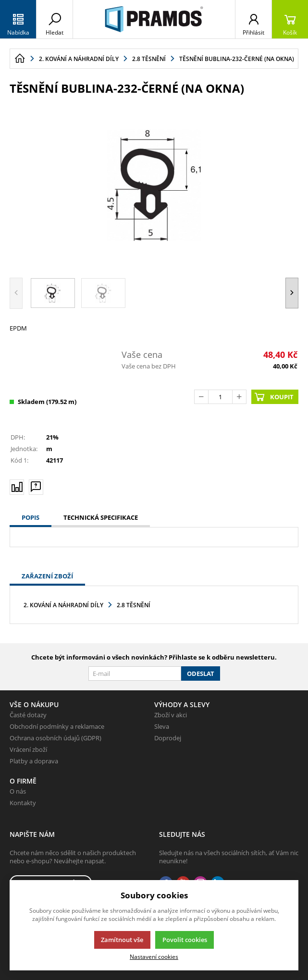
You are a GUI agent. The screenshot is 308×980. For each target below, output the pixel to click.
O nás (18, 791)
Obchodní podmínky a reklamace (57, 726)
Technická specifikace (101, 517)
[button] (292, 293)
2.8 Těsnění (134, 605)
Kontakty (23, 803)
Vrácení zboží (28, 749)
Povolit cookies (185, 940)
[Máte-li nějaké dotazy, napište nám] (36, 487)
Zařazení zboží (47, 576)
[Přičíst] (239, 397)
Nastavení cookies (154, 956)
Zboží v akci (171, 715)
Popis (31, 517)
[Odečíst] (201, 397)
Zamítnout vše (122, 940)
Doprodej (168, 738)
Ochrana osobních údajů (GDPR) (55, 738)
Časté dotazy (28, 715)
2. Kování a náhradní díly (63, 605)
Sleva (162, 726)
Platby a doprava (34, 761)
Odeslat (201, 674)
